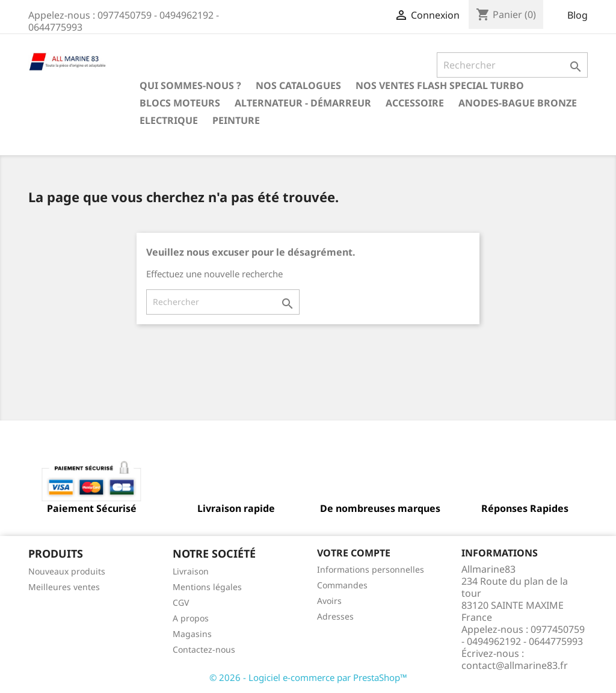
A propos (191, 618)
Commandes (342, 585)
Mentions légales (207, 587)
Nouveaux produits (67, 571)
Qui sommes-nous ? (190, 85)
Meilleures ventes (64, 587)
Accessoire (415, 103)
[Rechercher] (512, 65)
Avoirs (329, 601)
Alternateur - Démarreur (303, 103)
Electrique (169, 120)
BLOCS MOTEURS (180, 103)
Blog (577, 15)
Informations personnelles (371, 569)
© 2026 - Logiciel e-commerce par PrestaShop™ (308, 677)
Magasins (192, 634)
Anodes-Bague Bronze (518, 103)
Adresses (335, 616)
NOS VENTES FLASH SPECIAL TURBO (440, 85)
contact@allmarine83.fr (515, 665)
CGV (181, 602)
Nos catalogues (298, 85)
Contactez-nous (204, 649)
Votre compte (354, 553)
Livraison (191, 571)
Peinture (236, 120)
